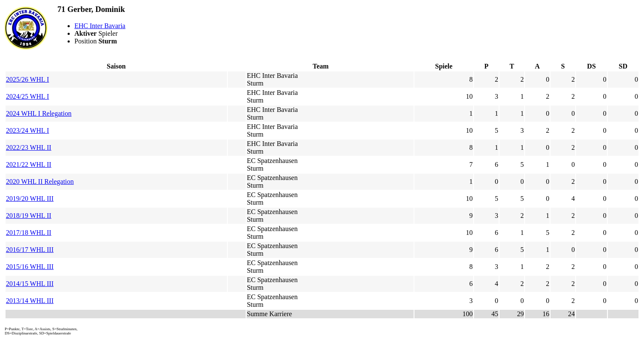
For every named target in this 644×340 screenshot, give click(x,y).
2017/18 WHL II (29, 233)
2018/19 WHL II (29, 216)
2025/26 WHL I (27, 79)
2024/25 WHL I (27, 96)
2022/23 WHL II (29, 147)
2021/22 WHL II (29, 164)
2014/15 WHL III (30, 284)
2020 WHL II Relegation (40, 181)
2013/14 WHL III (30, 301)
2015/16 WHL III (30, 267)
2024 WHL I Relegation (39, 113)
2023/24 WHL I (27, 130)
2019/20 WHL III (30, 199)
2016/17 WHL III (30, 250)
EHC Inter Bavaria (100, 26)
